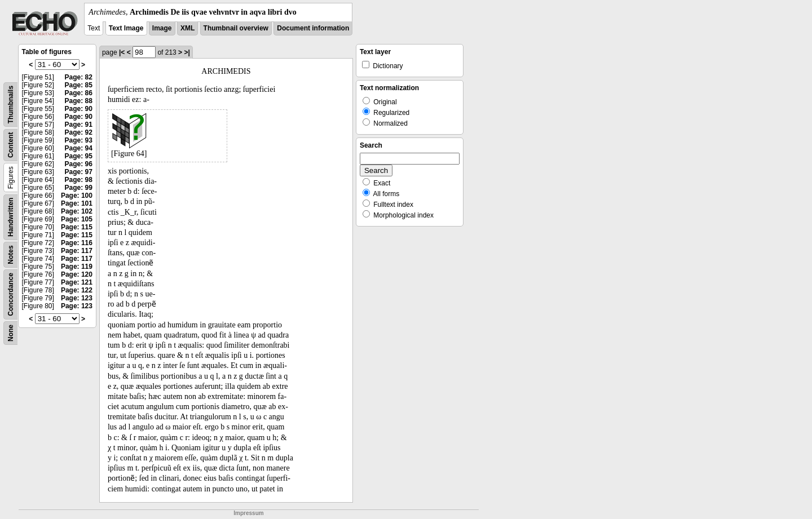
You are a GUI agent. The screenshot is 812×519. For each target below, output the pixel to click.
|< (122, 52)
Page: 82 (79, 77)
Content (11, 145)
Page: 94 (79, 148)
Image (162, 28)
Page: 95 (79, 156)
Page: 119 (77, 267)
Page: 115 (77, 227)
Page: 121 (77, 282)
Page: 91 (79, 125)
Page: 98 (79, 180)
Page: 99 (79, 188)
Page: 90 (79, 109)
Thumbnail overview (236, 28)
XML (187, 28)
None (11, 333)
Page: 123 (77, 298)
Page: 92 (79, 132)
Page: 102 (77, 211)
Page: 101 (77, 203)
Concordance (11, 294)
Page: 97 (79, 172)
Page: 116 (77, 243)
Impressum (248, 513)
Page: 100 (77, 196)
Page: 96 (79, 164)
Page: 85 (79, 85)
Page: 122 (77, 290)
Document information (313, 28)
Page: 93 (79, 140)
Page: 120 (77, 274)
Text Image (126, 28)
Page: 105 (77, 219)
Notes (11, 254)
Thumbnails (11, 105)
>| (187, 52)
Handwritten (11, 217)
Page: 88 (79, 101)
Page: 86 (79, 93)
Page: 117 (77, 251)
